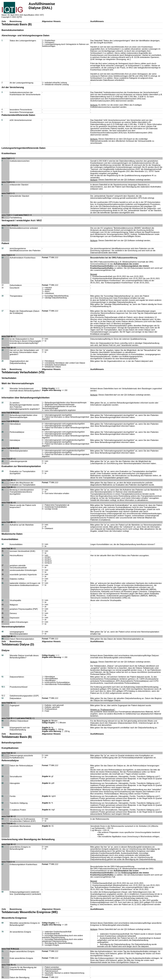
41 (3, 583)
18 (3, 339)
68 (3, 892)
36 (3, 555)
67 (3, 864)
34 (3, 544)
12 (3, 248)
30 (3, 483)
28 (3, 461)
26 (3, 440)
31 (3, 490)
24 (3, 424)
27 (3, 451)
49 (3, 639)
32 (3, 505)
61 (3, 796)
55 (3, 721)
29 (3, 471)
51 (3, 677)
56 (3, 728)
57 (3, 755)
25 (3, 432)
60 (3, 783)
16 (3, 296)
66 (3, 847)
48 (3, 632)
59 (3, 776)
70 (3, 932)
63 (3, 810)
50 (3, 655)
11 (3, 228)
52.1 (3, 687)
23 (3, 415)
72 (3, 958)
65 (3, 826)
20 (3, 361)
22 (3, 403)
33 (3, 525)
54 (3, 705)
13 (3, 258)
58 (3, 765)
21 (3, 388)
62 (3, 803)
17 (3, 311)
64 (3, 819)
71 (3, 951)
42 (3, 600)
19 (3, 350)
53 (3, 698)
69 (3, 923)
